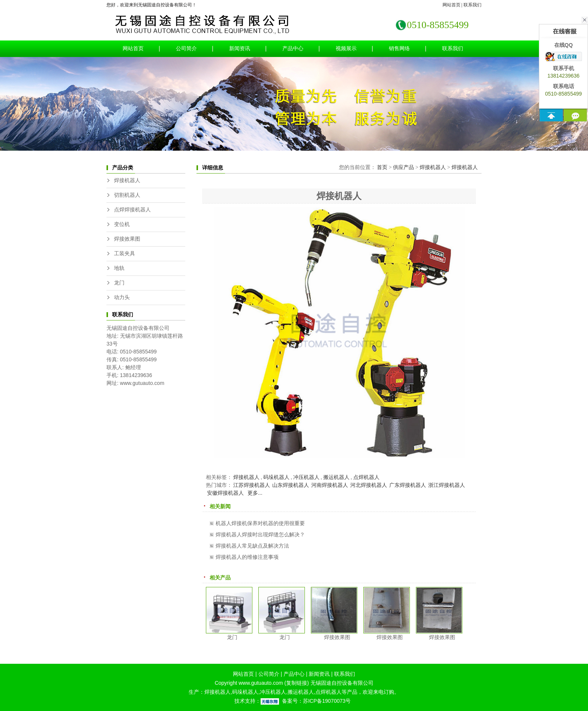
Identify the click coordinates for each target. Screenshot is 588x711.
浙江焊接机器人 (447, 485)
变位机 (122, 224)
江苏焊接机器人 (252, 485)
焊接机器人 (127, 180)
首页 (382, 167)
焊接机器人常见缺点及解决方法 (252, 546)
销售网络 (399, 49)
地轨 (119, 268)
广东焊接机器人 (408, 485)
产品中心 (293, 49)
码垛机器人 (276, 477)
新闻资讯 (240, 49)
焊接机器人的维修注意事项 (247, 557)
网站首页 (451, 5)
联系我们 (472, 5)
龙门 (119, 283)
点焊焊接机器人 (132, 210)
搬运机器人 (336, 477)
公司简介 (186, 49)
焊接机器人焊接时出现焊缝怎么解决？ (260, 534)
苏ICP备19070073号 (327, 701)
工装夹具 (124, 254)
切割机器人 (127, 195)
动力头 (122, 297)
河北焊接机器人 (369, 485)
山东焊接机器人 (291, 485)
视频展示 (346, 49)
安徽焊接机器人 (225, 493)
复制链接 (297, 683)
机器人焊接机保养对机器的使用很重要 (260, 523)
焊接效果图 (127, 239)
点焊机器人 (366, 477)
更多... (255, 493)
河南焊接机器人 (330, 485)
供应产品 (403, 167)
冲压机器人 (306, 477)
